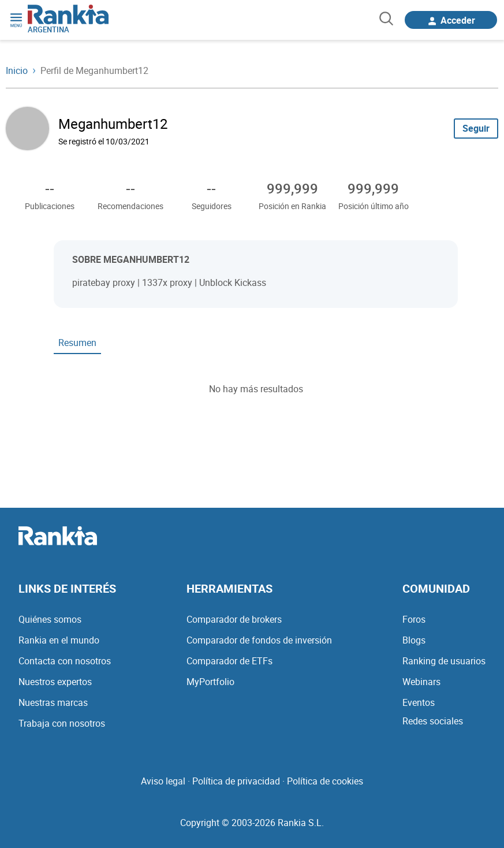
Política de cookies (325, 781)
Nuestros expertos (55, 682)
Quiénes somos (50, 619)
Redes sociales (433, 721)
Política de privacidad (236, 781)
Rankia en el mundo (59, 640)
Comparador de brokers (234, 619)
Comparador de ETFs (229, 661)
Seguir (476, 128)
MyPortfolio (210, 682)
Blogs (414, 640)
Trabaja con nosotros (62, 723)
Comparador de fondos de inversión (259, 640)
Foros (414, 619)
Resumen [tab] (77, 343)
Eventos (419, 702)
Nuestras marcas (53, 702)
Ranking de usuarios (444, 661)
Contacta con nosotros (65, 661)
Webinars (421, 682)
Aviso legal (163, 781)
